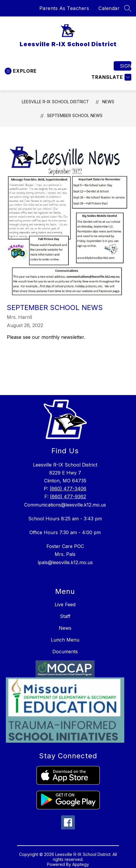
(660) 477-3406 (68, 489)
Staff (65, 616)
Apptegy (81, 864)
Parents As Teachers (64, 8)
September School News (75, 115)
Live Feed (65, 604)
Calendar (109, 8)
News (108, 102)
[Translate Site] (111, 77)
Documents (65, 652)
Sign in (126, 66)
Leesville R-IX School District (55, 102)
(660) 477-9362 (68, 497)
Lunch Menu (65, 640)
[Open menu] (21, 71)
